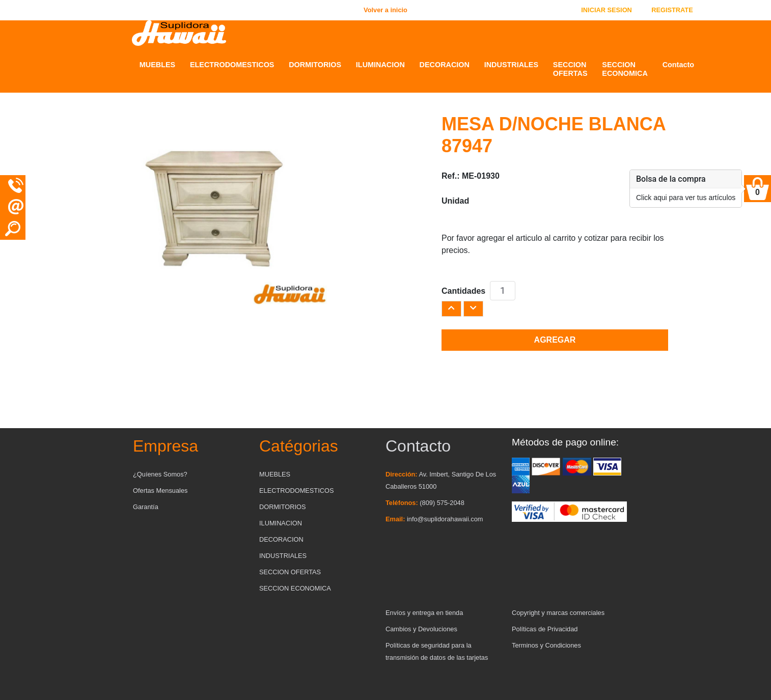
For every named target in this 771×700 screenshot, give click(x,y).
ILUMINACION (380, 65)
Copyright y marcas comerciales (558, 613)
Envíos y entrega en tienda (424, 613)
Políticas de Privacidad (545, 629)
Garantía (146, 507)
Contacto (678, 65)
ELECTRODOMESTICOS (232, 65)
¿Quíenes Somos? (160, 474)
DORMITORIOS (315, 65)
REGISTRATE (672, 10)
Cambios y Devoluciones (421, 629)
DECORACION (445, 65)
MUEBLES (157, 65)
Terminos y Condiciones (546, 645)
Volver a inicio (385, 10)
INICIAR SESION (607, 10)
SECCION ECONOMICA (625, 69)
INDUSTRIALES (511, 65)
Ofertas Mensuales (160, 491)
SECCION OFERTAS (570, 69)
